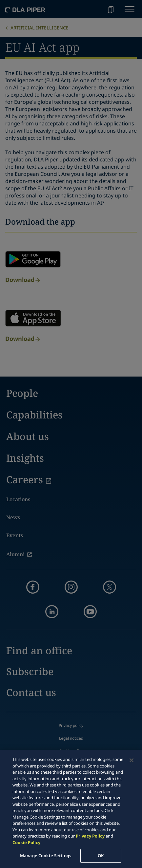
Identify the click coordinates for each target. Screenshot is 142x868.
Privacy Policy (90, 836)
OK (101, 856)
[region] (71, 809)
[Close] (132, 760)
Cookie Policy (26, 842)
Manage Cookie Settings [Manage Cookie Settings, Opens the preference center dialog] (46, 856)
